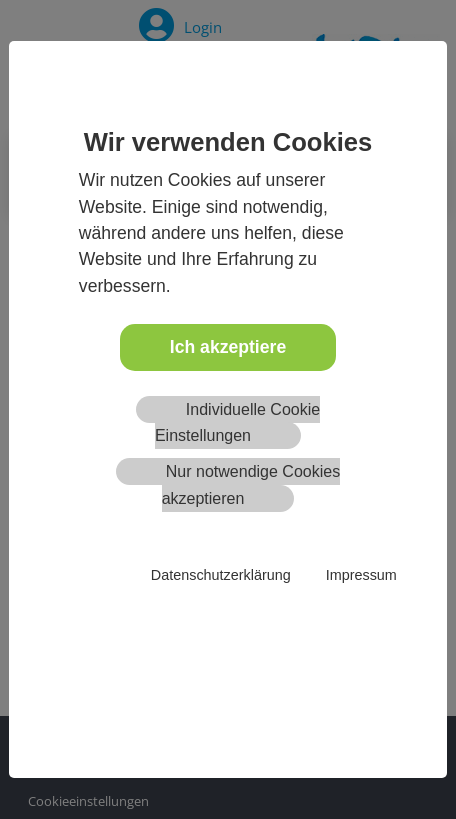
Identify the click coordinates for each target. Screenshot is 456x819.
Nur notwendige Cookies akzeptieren (251, 484)
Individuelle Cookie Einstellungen (237, 422)
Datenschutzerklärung (221, 575)
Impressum (361, 575)
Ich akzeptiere (228, 347)
